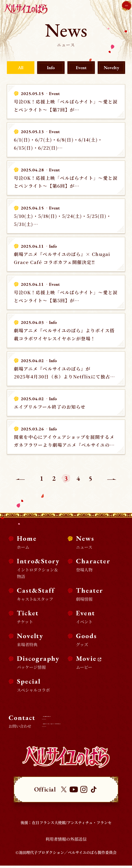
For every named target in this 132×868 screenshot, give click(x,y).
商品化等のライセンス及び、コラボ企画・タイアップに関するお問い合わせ (86, 725)
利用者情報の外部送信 (66, 841)
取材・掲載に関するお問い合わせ (76, 715)
